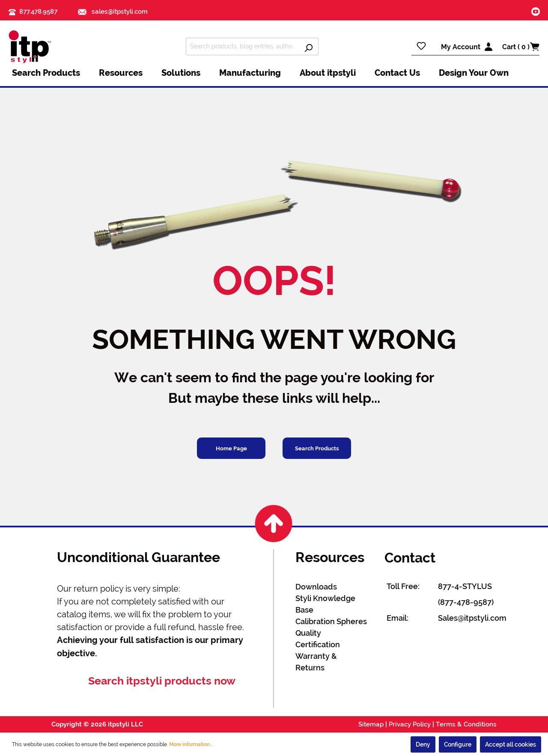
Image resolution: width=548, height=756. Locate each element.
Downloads (316, 587)
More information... (191, 744)
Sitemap (371, 724)
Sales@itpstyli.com (472, 618)
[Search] (308, 46)
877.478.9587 (38, 12)
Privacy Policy (410, 724)
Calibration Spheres (331, 621)
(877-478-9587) (466, 602)
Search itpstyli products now (162, 681)
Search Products (317, 448)
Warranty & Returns (316, 662)
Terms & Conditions (466, 724)
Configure (458, 744)
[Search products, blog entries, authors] (242, 46)
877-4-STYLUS (465, 586)
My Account (461, 47)
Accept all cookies (511, 744)
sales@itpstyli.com (113, 12)
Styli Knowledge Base (325, 604)
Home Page (231, 448)
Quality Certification (318, 639)
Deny (423, 744)
